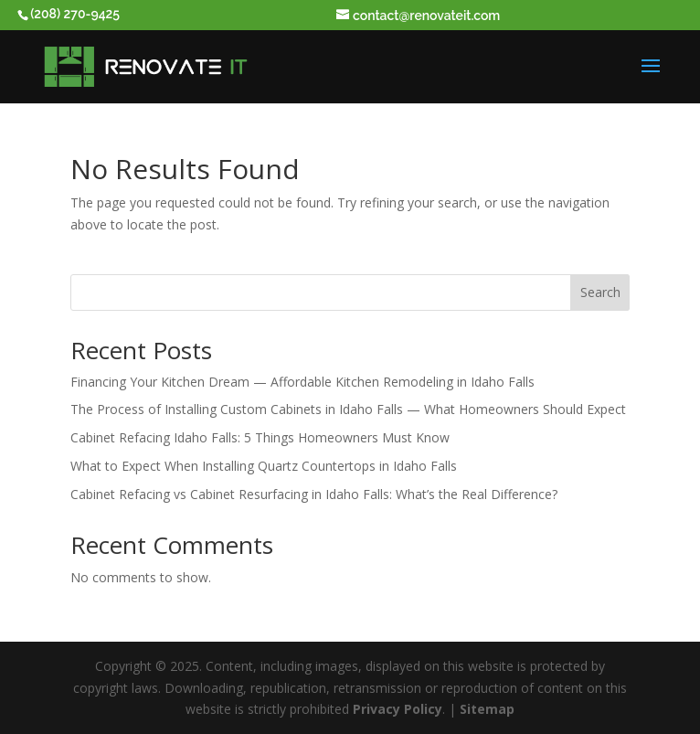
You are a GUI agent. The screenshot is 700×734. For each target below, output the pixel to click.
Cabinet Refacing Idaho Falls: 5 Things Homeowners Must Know (260, 437)
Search (600, 292)
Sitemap (487, 709)
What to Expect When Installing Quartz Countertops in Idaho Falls (264, 466)
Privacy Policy (398, 709)
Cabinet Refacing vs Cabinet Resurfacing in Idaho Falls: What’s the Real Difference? (314, 494)
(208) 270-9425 (75, 14)
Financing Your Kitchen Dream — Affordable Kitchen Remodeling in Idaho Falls (302, 382)
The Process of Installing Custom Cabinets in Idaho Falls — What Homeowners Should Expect (348, 409)
